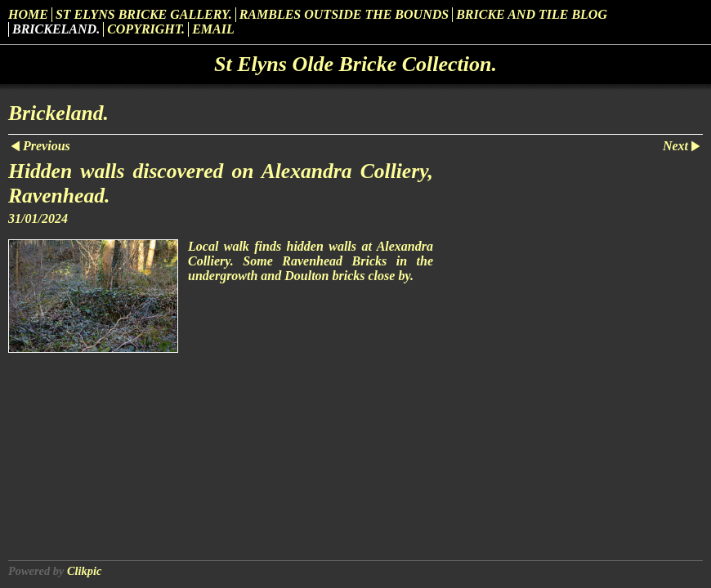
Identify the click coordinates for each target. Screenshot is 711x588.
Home (28, 14)
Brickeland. (56, 29)
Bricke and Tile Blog (532, 14)
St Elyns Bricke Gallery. (144, 14)
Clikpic (84, 571)
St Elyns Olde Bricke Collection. (355, 64)
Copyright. (146, 29)
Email (213, 29)
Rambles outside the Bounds (344, 14)
